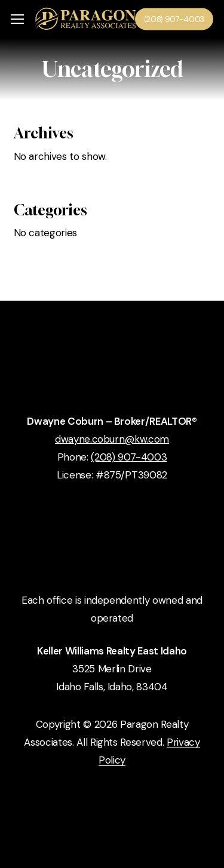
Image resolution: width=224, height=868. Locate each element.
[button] (17, 19)
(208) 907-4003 (129, 457)
